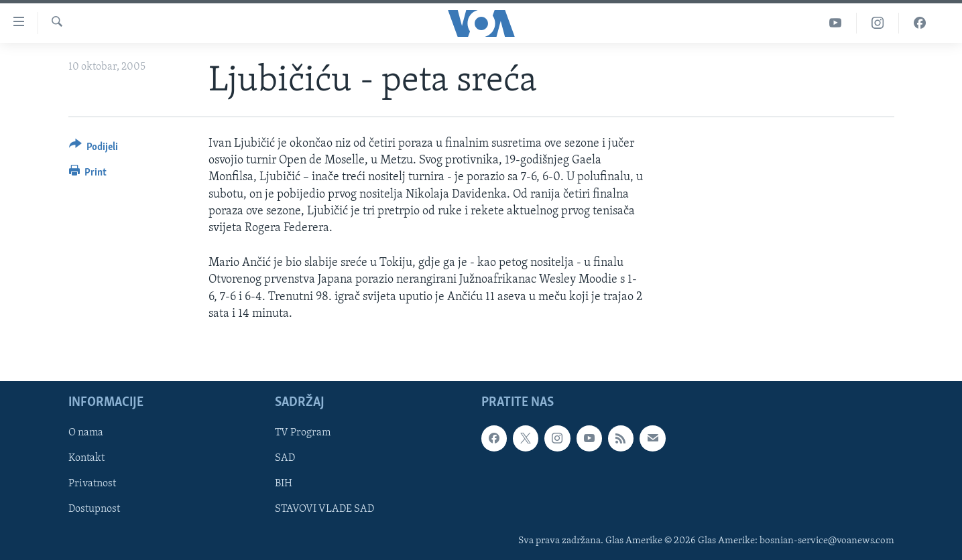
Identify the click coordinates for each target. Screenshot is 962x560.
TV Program (303, 433)
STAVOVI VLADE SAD (324, 509)
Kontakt (86, 458)
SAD (285, 458)
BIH (284, 484)
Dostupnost (94, 509)
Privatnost (92, 484)
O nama (86, 433)
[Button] (94, 149)
